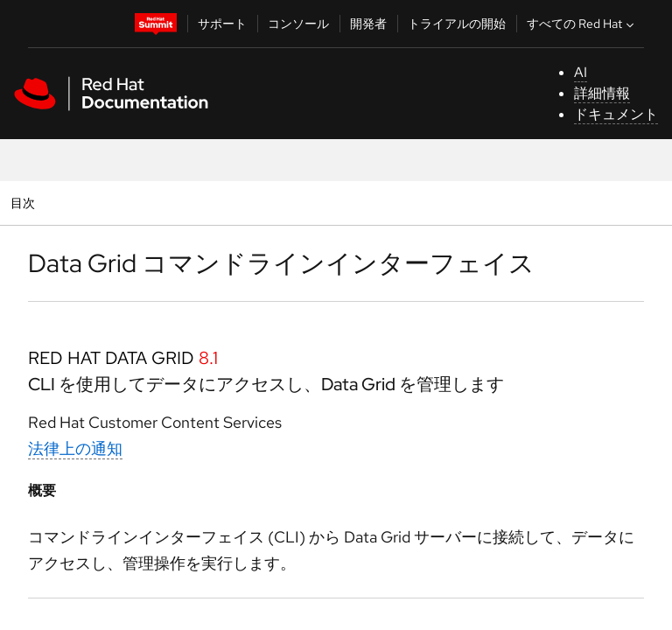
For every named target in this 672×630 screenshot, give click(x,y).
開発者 (368, 24)
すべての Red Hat (582, 24)
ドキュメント (616, 114)
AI (581, 72)
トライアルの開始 (457, 24)
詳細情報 (602, 93)
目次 (25, 203)
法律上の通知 (75, 448)
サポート (222, 24)
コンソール (298, 24)
